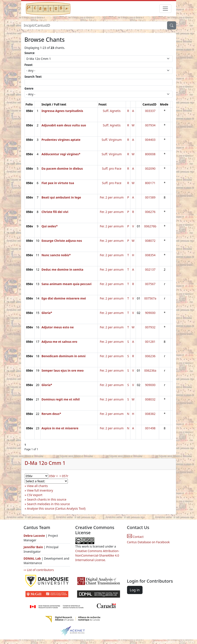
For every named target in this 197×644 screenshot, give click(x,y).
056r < (53, 476)
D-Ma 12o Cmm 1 (45, 463)
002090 (150, 168)
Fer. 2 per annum (112, 197)
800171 (150, 183)
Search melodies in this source (48, 504)
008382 (150, 414)
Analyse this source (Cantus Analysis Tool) (56, 508)
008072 (150, 241)
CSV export (35, 495)
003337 (150, 111)
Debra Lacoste (34, 536)
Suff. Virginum (112, 140)
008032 (150, 399)
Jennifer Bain (34, 547)
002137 (150, 269)
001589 (150, 197)
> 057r (64, 476)
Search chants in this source (47, 499)
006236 (150, 356)
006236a (150, 370)
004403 (150, 140)
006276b (150, 226)
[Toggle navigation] (165, 9)
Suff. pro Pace (112, 168)
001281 (150, 342)
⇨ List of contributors (39, 570)
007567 (150, 284)
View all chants (37, 486)
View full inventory (40, 490)
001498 (150, 428)
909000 (150, 313)
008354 (150, 255)
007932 (150, 327)
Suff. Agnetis (112, 111)
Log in (135, 590)
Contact (135, 537)
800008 (150, 154)
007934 (150, 125)
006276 (150, 212)
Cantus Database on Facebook (148, 542)
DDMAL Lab (32, 558)
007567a (150, 298)
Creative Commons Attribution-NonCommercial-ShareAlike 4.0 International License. (97, 555)
